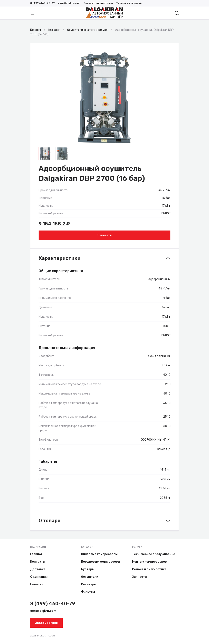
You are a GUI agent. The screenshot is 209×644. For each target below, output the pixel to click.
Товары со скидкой (129, 3)
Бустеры (88, 569)
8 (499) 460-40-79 (42, 3)
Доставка (38, 569)
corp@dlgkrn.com (69, 3)
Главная (36, 554)
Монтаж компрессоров (149, 562)
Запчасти (139, 577)
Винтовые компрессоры (99, 554)
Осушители (90, 577)
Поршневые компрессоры (101, 562)
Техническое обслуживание (154, 554)
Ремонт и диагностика (149, 569)
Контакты (38, 562)
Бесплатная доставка (98, 3)
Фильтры (88, 592)
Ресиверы (89, 584)
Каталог (87, 547)
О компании (39, 577)
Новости (37, 584)
